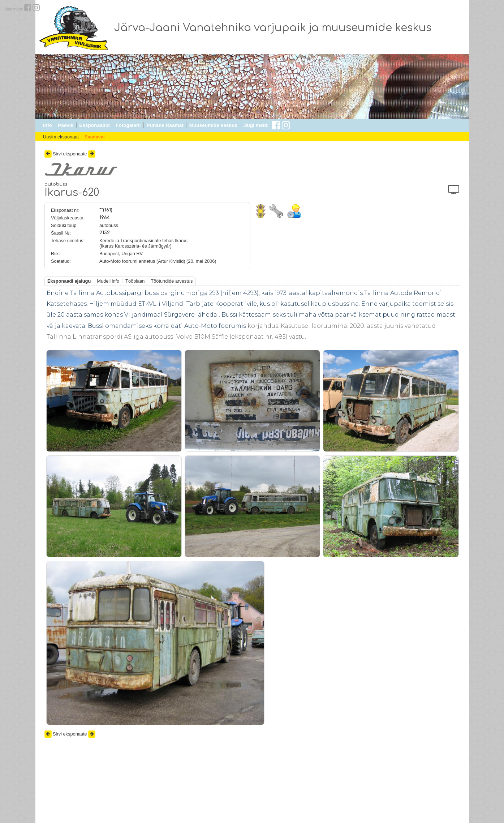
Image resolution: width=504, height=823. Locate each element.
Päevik (66, 125)
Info (48, 125)
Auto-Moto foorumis (215, 326)
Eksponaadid (94, 125)
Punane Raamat (165, 125)
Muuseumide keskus (213, 125)
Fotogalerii (128, 125)
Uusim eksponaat (61, 137)
